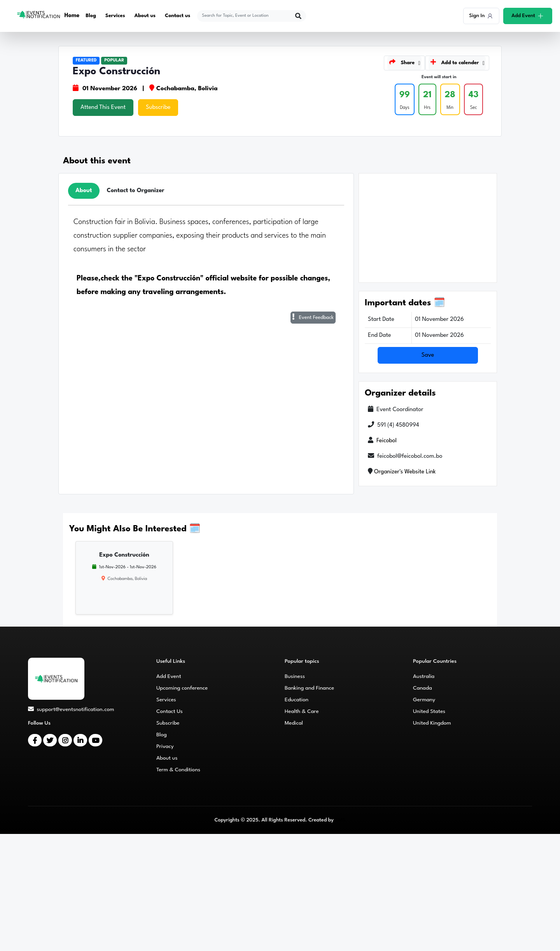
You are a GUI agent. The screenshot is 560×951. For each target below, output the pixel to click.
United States (429, 711)
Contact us (178, 16)
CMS (340, 820)
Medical (294, 723)
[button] (404, 63)
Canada (423, 688)
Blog (91, 16)
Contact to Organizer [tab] (136, 191)
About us (145, 16)
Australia (424, 676)
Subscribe (158, 108)
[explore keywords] (247, 16)
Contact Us (170, 711)
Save (428, 355)
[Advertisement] (428, 228)
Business (295, 676)
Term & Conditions (178, 770)
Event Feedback (313, 317)
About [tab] (84, 191)
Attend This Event (103, 108)
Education (297, 700)
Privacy (165, 746)
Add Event (169, 676)
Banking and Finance (309, 688)
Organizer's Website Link (405, 472)
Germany (424, 700)
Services (115, 16)
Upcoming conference (182, 688)
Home (72, 16)
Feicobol (387, 441)
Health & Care (302, 711)
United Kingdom (432, 723)
